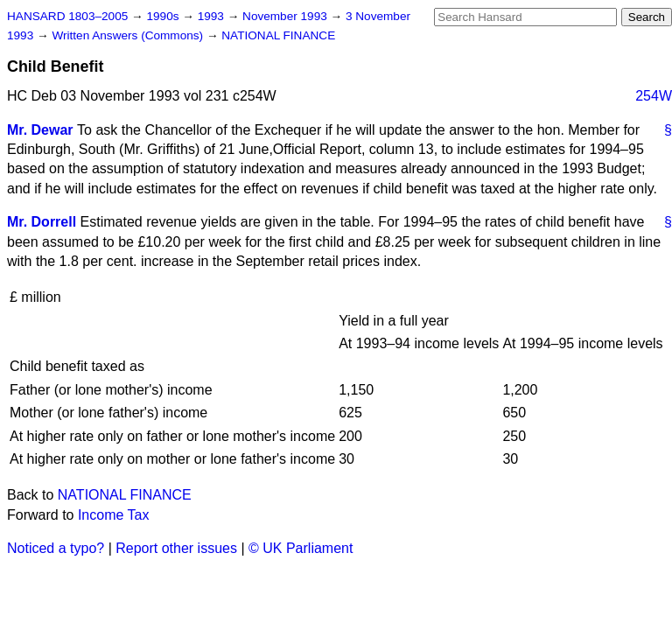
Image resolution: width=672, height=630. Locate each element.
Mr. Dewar (40, 130)
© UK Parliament (301, 548)
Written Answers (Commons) (129, 35)
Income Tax (114, 515)
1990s (164, 16)
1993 (213, 16)
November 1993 (287, 16)
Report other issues (176, 548)
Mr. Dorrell (42, 222)
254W (654, 96)
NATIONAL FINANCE (278, 35)
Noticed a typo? (56, 548)
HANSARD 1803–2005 (67, 16)
